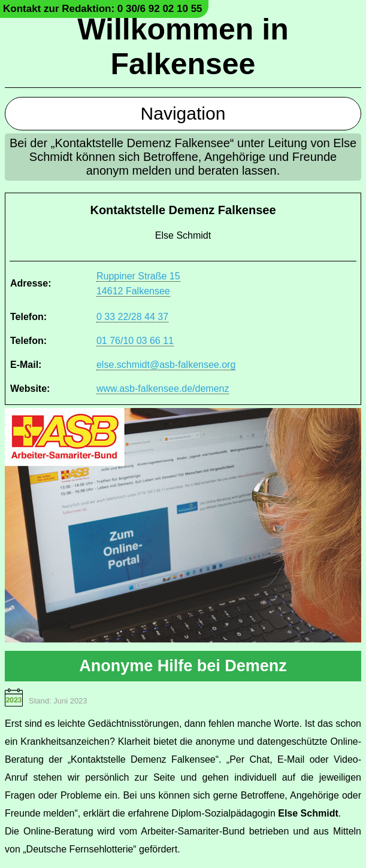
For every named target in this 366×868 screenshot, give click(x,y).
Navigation (183, 113)
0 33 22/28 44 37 (132, 317)
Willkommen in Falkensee (183, 47)
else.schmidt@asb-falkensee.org (166, 365)
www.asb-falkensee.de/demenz (163, 389)
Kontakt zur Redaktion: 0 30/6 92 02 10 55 (103, 9)
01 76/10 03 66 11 (135, 341)
